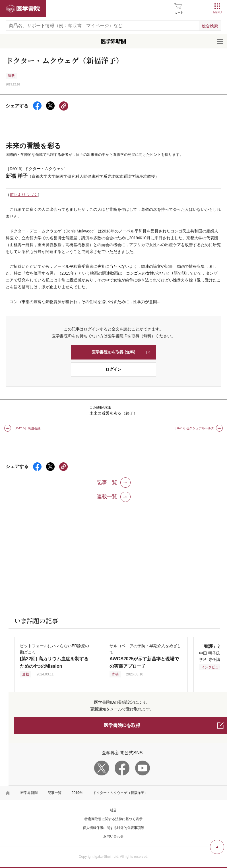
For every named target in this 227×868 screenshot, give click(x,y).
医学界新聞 (29, 793)
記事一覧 (55, 793)
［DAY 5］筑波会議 (27, 428)
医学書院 (23, 9)
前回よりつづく (24, 195)
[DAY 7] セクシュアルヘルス (194, 428)
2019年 (77, 793)
